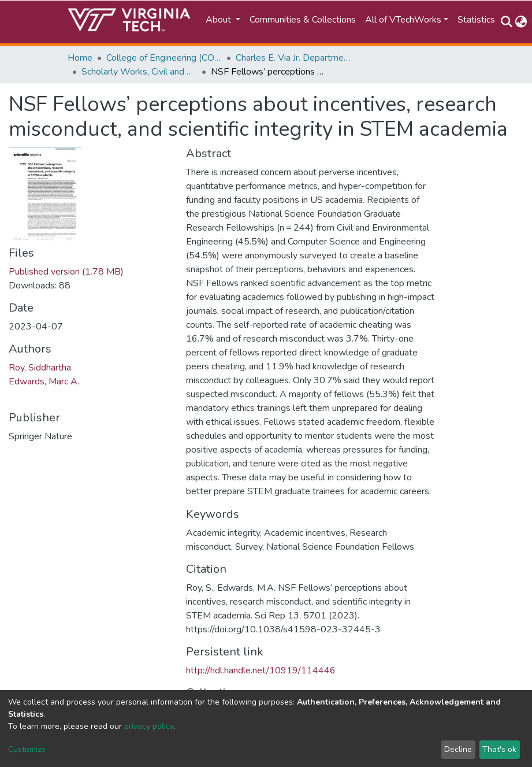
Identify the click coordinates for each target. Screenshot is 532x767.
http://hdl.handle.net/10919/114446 (261, 670)
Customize (27, 749)
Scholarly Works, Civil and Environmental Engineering (139, 72)
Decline (458, 749)
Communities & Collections (303, 20)
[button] (521, 22)
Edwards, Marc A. (44, 381)
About (220, 20)
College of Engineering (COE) (164, 58)
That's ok (499, 749)
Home (80, 58)
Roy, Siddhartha (40, 368)
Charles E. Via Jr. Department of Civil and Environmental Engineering (293, 58)
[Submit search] (507, 22)
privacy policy (149, 726)
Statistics (476, 20)
